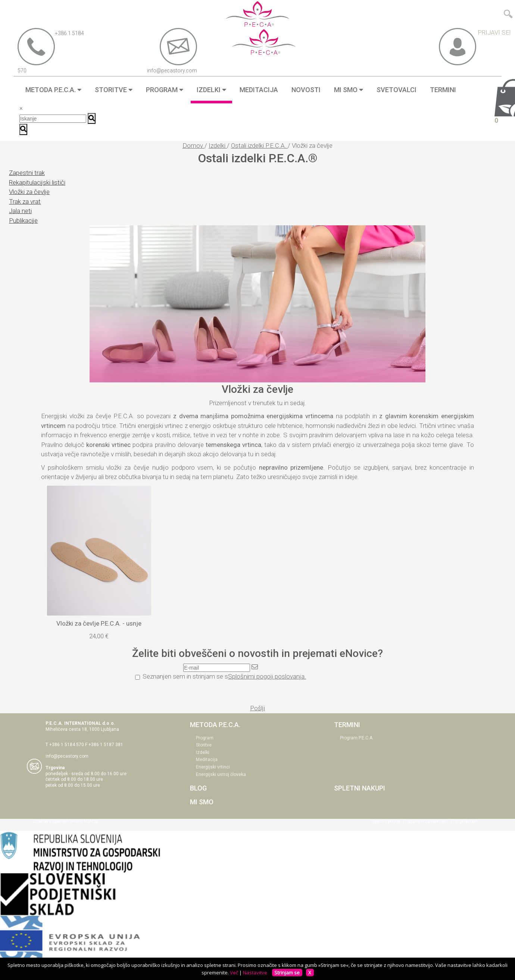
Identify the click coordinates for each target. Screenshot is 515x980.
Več (234, 973)
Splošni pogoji (386, 821)
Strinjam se (287, 973)
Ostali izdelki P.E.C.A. (259, 145)
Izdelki (218, 145)
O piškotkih (466, 821)
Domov (193, 145)
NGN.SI (91, 821)
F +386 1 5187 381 (104, 745)
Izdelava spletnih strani (58, 821)
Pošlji (257, 708)
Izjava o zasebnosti (428, 821)
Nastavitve (255, 973)
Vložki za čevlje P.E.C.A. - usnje (99, 623)
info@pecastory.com (67, 756)
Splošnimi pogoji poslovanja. (267, 676)
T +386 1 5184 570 (65, 745)
